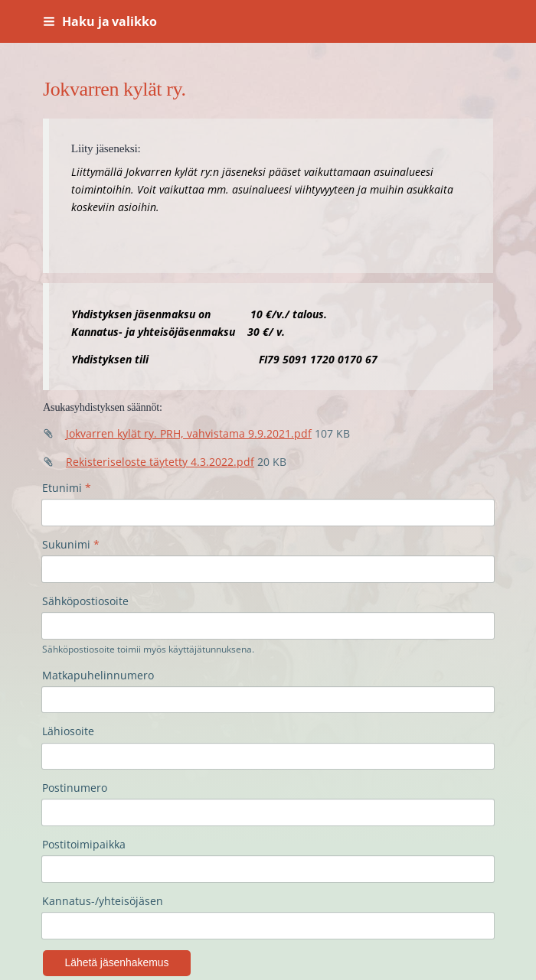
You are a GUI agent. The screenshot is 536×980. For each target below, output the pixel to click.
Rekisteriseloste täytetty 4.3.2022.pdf (160, 462)
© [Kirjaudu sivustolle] (49, 903)
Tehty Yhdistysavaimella (226, 933)
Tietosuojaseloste (88, 933)
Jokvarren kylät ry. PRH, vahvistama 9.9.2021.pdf (189, 433)
